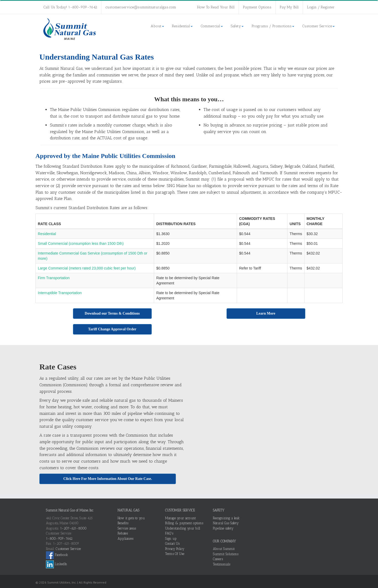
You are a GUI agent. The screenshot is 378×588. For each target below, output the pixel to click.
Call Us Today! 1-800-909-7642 (70, 7)
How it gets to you (131, 518)
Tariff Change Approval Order (112, 329)
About (157, 26)
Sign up (171, 539)
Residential (182, 26)
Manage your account (180, 518)
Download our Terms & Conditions (112, 313)
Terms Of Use (175, 554)
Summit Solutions (226, 554)
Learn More (266, 313)
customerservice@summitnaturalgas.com (141, 7)
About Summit (224, 549)
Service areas (127, 528)
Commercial (212, 26)
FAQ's (169, 533)
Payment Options (257, 7)
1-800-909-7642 (59, 539)
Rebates (123, 533)
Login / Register (321, 7)
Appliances (125, 539)
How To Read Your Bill (216, 7)
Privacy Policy (175, 549)
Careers (218, 559)
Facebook (57, 555)
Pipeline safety (223, 528)
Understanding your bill (183, 528)
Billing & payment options (184, 523)
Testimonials (222, 564)
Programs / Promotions (273, 26)
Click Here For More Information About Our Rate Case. (108, 479)
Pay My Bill (289, 7)
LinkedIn (57, 564)
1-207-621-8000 (73, 528)
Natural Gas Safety (226, 523)
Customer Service (318, 26)
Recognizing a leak (226, 518)
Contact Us (172, 544)
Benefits (123, 523)
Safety (237, 26)
